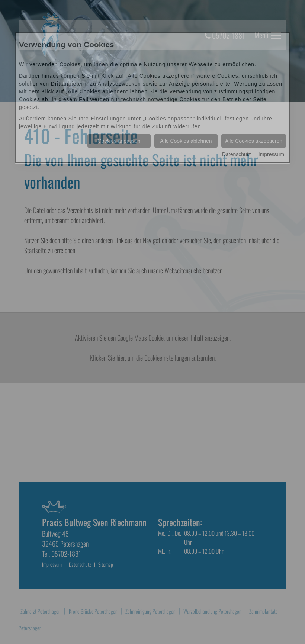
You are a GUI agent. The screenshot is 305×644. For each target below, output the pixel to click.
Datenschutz (237, 154)
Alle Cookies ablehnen (186, 141)
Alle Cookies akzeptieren (254, 141)
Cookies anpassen (119, 141)
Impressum (271, 154)
